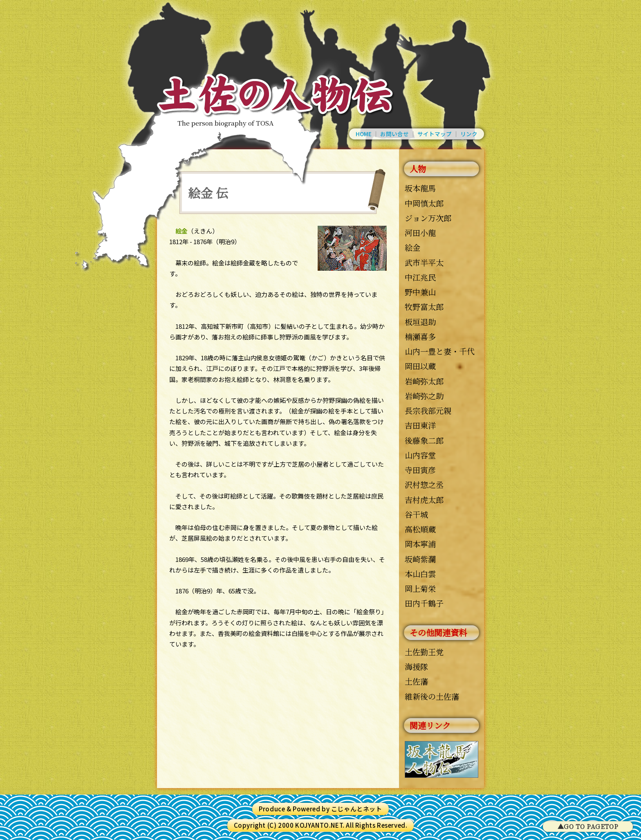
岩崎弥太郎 (424, 381)
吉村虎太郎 (424, 500)
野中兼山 (420, 292)
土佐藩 (416, 681)
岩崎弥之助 (424, 396)
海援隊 (416, 666)
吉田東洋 (420, 425)
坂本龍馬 (420, 188)
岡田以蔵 (420, 366)
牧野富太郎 (424, 307)
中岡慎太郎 (424, 203)
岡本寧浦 (420, 544)
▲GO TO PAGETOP (588, 826)
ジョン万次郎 (428, 218)
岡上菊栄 (420, 588)
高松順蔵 (420, 529)
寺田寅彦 (420, 470)
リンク (469, 134)
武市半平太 (424, 262)
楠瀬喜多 (420, 336)
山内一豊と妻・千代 (440, 351)
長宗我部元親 (428, 410)
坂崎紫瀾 (420, 559)
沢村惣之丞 (424, 484)
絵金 (412, 247)
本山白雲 (420, 574)
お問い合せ (394, 134)
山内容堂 (420, 455)
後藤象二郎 (424, 440)
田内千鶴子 (424, 603)
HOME (364, 134)
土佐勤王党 (424, 652)
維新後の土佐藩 (432, 696)
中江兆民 (420, 277)
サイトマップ (435, 134)
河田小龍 (420, 232)
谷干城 (416, 514)
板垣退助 (420, 322)
